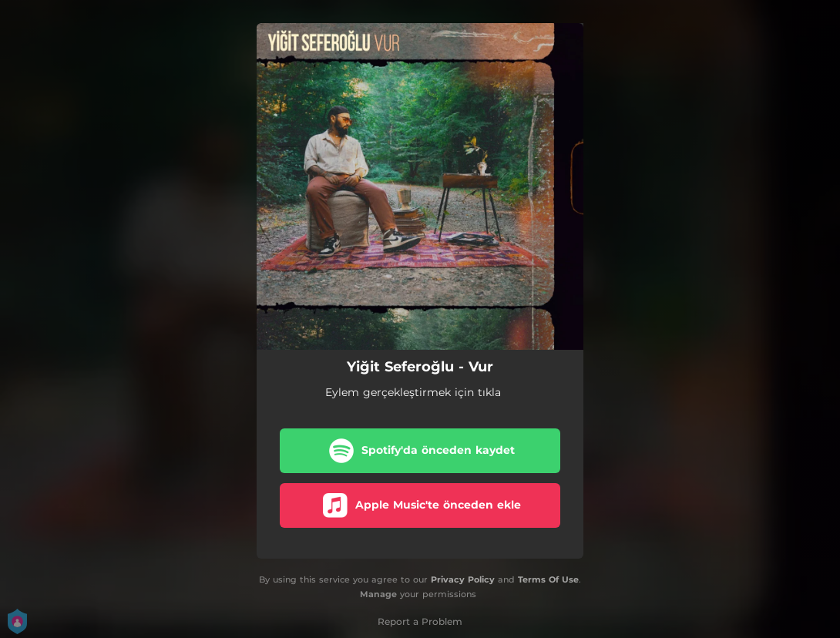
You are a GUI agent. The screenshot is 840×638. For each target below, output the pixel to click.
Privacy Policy (463, 579)
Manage (378, 594)
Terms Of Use (548, 579)
